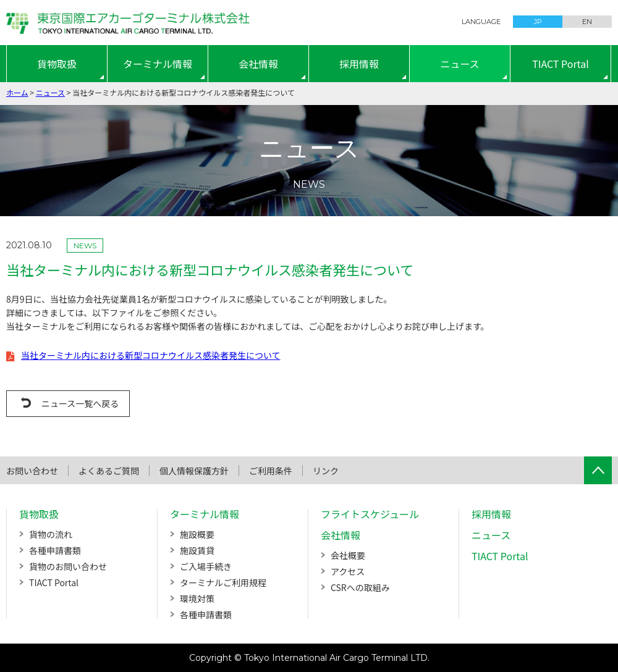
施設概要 (197, 534)
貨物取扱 (57, 64)
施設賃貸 (197, 550)
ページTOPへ (598, 470)
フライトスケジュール (370, 514)
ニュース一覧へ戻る (80, 403)
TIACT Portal (561, 64)
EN (587, 22)
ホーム (17, 92)
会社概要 (348, 555)
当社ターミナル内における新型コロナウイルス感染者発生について (151, 355)
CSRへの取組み (360, 587)
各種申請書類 (55, 550)
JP (538, 22)
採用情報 (359, 64)
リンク (326, 471)
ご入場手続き (206, 566)
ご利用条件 (271, 471)
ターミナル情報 (158, 64)
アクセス (348, 571)
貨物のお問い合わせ (68, 566)
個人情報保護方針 (194, 471)
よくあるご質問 (109, 471)
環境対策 (197, 598)
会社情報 (258, 64)
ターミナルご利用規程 (223, 582)
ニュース (459, 64)
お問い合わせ (32, 471)
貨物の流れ (51, 534)
